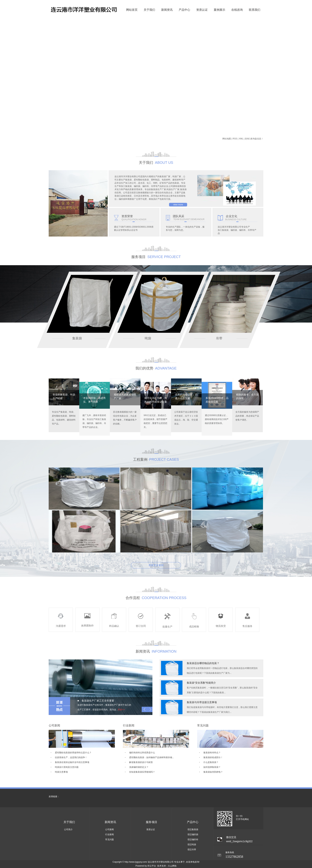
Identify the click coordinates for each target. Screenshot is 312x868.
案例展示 (220, 10)
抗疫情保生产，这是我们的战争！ (71, 757)
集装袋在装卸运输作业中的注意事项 (72, 762)
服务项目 (152, 822)
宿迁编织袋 (193, 834)
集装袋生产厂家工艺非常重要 (98, 701)
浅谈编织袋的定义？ (139, 767)
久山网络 (172, 866)
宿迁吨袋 (192, 845)
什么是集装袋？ (211, 762)
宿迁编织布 (193, 840)
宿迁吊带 (192, 850)
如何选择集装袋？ (212, 767)
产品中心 (184, 10)
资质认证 (202, 10)
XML (241, 139)
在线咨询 (237, 10)
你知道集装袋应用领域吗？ (142, 772)
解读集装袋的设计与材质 (141, 762)
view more (178, 205)
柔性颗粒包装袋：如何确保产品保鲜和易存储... (152, 757)
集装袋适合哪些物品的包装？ (203, 663)
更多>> (121, 710)
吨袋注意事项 (61, 772)
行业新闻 (109, 834)
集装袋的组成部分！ (213, 757)
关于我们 (149, 10)
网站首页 (132, 10)
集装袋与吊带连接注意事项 (202, 702)
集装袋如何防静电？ (213, 772)
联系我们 (255, 10)
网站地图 (227, 139)
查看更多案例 (156, 565)
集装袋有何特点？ (212, 753)
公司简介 (68, 829)
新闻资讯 (167, 10)
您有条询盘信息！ (254, 139)
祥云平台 (152, 866)
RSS (235, 139)
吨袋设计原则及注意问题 (67, 767)
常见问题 (109, 840)
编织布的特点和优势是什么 (142, 753)
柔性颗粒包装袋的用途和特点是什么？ (73, 753)
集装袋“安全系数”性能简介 (201, 683)
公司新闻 (109, 829)
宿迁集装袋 (193, 829)
